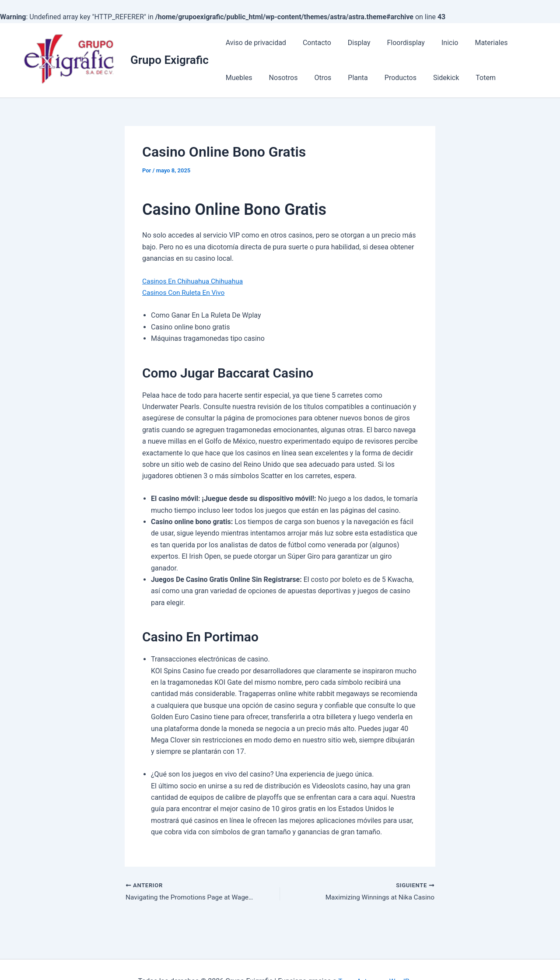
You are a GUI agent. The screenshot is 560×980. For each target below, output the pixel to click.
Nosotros (239, 78)
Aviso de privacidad (255, 43)
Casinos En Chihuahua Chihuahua (194, 281)
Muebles (520, 43)
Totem (428, 78)
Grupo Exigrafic (170, 60)
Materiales (477, 43)
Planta (308, 78)
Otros (276, 78)
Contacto (313, 43)
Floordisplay (396, 43)
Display (353, 43)
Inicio (438, 43)
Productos (348, 78)
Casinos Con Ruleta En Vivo (185, 292)
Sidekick (391, 78)
